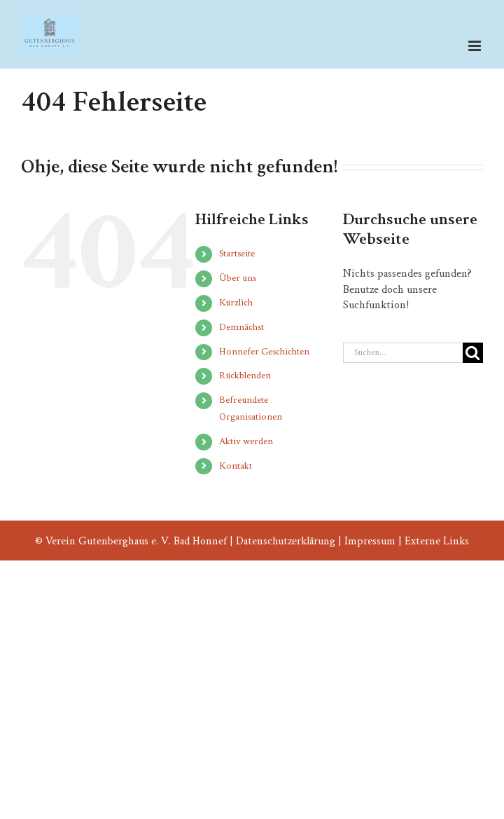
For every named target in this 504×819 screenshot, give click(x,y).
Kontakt (236, 466)
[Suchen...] (403, 353)
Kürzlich (236, 303)
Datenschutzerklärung (286, 541)
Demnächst (241, 327)
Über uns (238, 278)
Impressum (370, 541)
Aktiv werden (246, 441)
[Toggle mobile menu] (476, 46)
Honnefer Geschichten (264, 352)
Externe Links (437, 541)
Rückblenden (245, 376)
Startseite (237, 254)
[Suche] (473, 353)
